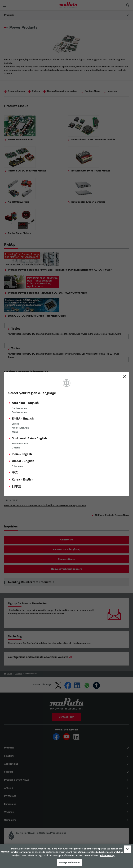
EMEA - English (23, 419)
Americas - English (25, 403)
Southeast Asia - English (29, 438)
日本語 (16, 486)
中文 (15, 473)
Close (125, 376)
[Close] (127, 849)
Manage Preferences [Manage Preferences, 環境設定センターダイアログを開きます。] (70, 862)
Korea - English (23, 480)
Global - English (23, 461)
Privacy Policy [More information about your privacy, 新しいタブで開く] (107, 856)
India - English (22, 454)
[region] (66, 856)
